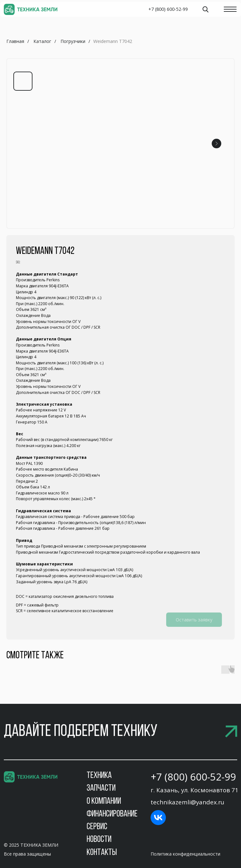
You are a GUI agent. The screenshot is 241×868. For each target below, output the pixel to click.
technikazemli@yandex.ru (187, 802)
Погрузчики (73, 41)
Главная (15, 41)
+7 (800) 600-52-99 (193, 777)
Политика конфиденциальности (185, 854)
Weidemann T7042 (113, 41)
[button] (120, 732)
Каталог (42, 41)
